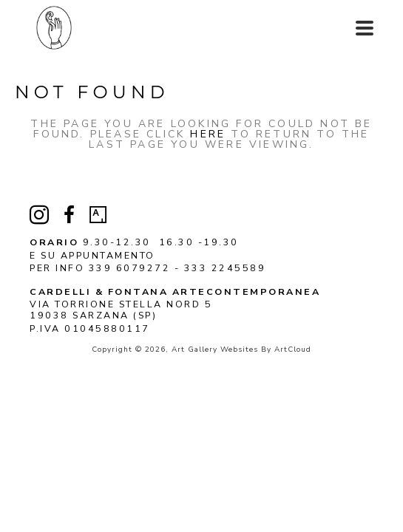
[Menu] (365, 28)
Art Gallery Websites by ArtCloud (241, 349)
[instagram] (39, 215)
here (208, 134)
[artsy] (98, 215)
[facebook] (69, 215)
